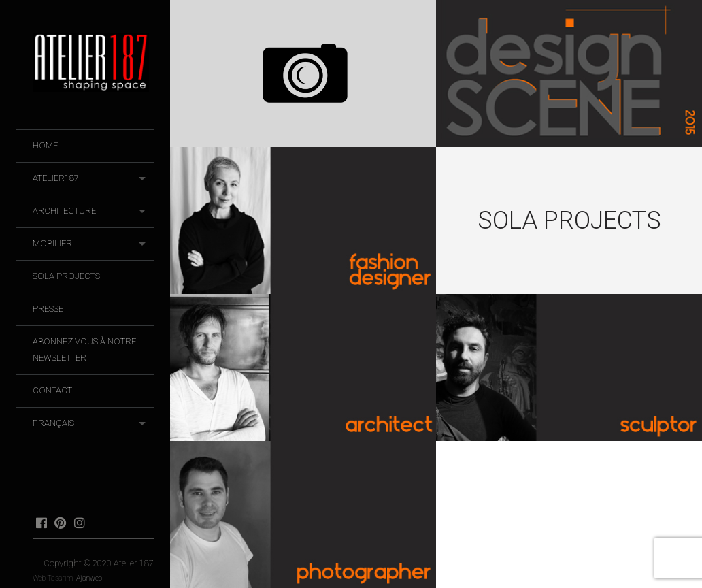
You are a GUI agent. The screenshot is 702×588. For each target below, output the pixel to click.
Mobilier (52, 243)
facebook (41, 523)
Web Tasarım (53, 578)
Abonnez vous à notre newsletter (84, 349)
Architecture (64, 211)
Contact (52, 390)
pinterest (60, 523)
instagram (79, 523)
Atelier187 (56, 178)
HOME (45, 145)
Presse (48, 309)
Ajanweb (89, 578)
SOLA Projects (66, 276)
